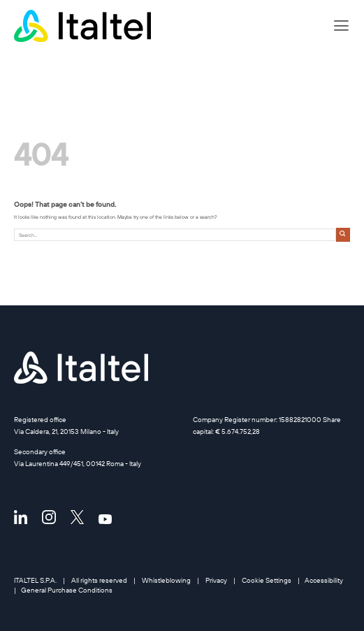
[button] (341, 26)
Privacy (216, 580)
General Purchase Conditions (67, 590)
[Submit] (343, 234)
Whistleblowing (166, 580)
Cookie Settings (267, 580)
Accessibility (324, 580)
